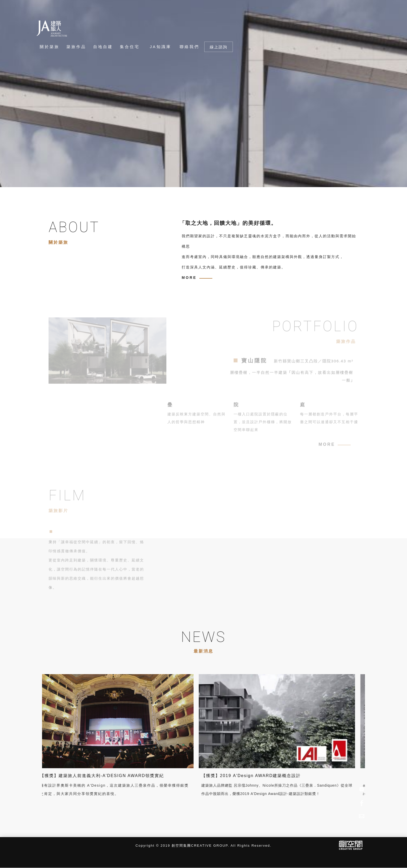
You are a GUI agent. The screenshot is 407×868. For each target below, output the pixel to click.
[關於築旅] (49, 47)
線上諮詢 (219, 47)
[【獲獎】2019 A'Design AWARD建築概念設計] (233, 721)
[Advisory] (362, 816)
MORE (189, 278)
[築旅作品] (78, 47)
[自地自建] (104, 47)
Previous (69, 178)
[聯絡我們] (189, 47)
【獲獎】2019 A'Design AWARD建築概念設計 (207, 776)
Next (84, 178)
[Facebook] (362, 803)
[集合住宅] (131, 47)
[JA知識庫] (160, 47)
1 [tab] (39, 178)
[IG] (362, 790)
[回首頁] (52, 28)
